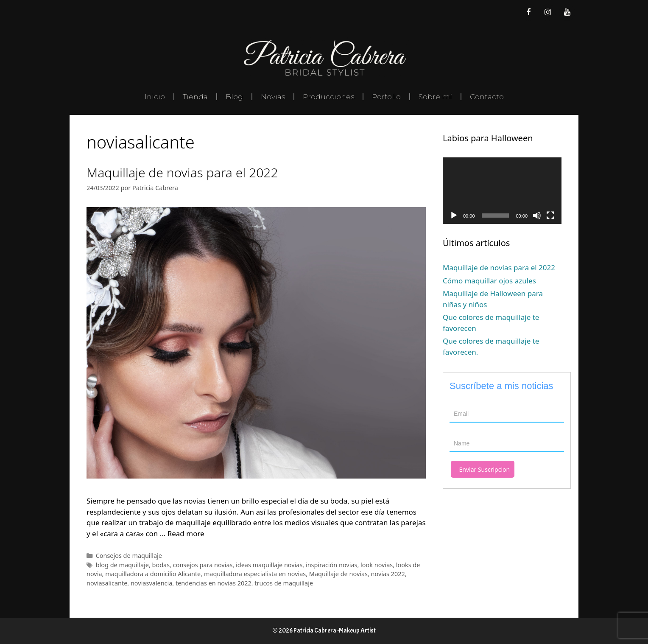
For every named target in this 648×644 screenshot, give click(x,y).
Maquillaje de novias (338, 574)
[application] (502, 191)
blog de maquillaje (122, 565)
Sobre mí (435, 97)
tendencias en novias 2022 (214, 583)
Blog (234, 97)
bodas (161, 565)
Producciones (328, 97)
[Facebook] (528, 13)
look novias (377, 565)
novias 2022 (388, 574)
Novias (273, 97)
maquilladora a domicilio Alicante (153, 574)
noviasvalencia (151, 583)
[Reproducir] (454, 216)
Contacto (487, 97)
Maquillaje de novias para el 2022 (182, 172)
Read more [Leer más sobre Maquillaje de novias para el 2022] (186, 533)
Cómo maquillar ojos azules (489, 281)
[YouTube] (567, 13)
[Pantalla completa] (550, 216)
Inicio (155, 97)
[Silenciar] (537, 216)
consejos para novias (203, 565)
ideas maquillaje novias (269, 565)
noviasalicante (107, 583)
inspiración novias (331, 565)
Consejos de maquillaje (129, 556)
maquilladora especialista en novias (255, 574)
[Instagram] (548, 13)
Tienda (195, 97)
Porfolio (386, 97)
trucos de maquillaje (284, 583)
